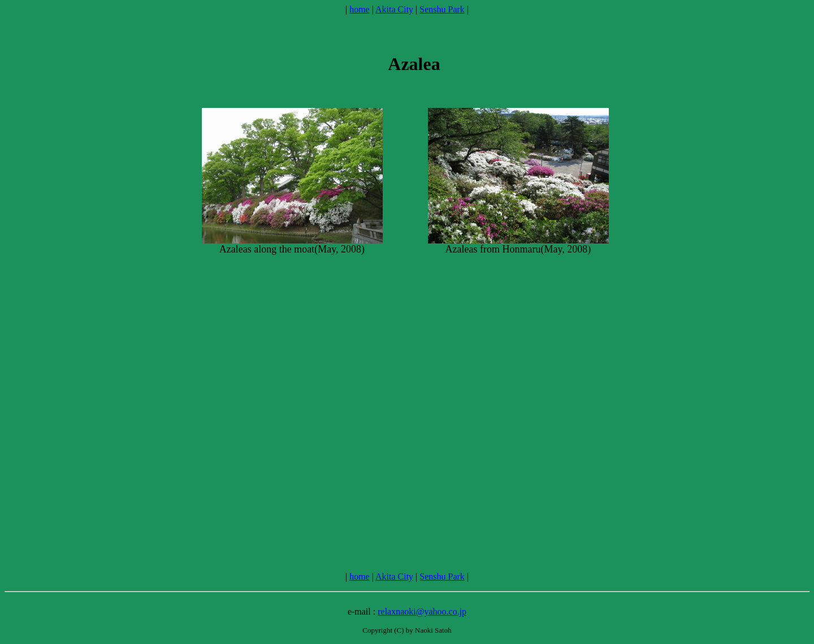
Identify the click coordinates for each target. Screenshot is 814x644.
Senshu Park (442, 9)
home (360, 9)
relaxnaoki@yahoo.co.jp (422, 612)
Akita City (394, 9)
